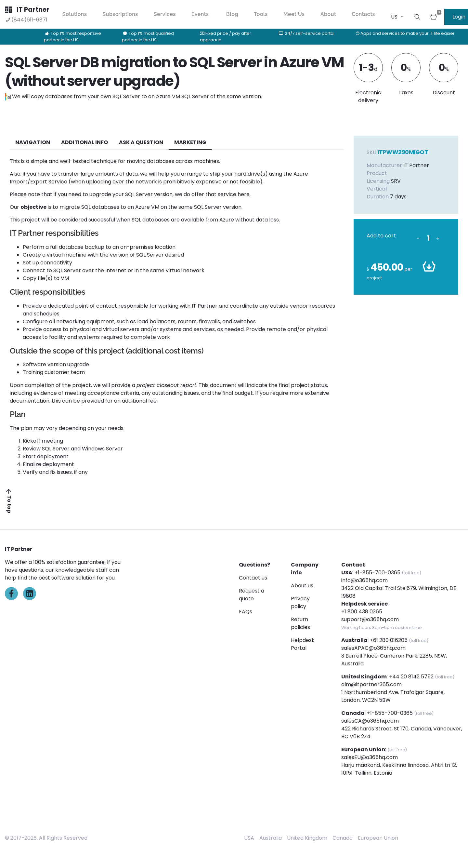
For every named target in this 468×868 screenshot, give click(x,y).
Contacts (363, 14)
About (328, 14)
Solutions (75, 14)
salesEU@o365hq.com (370, 757)
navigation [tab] (33, 142)
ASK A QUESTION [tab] (141, 142)
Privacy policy (300, 602)
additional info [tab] (84, 142)
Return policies (300, 623)
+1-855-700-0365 (377, 573)
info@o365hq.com (364, 580)
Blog (232, 14)
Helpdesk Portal (303, 644)
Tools (261, 14)
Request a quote (252, 595)
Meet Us (294, 14)
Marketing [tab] (190, 142)
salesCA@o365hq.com (370, 721)
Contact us (253, 578)
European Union (378, 838)
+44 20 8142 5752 (411, 677)
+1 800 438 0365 (362, 612)
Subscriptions (120, 14)
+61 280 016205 (389, 640)
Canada (343, 838)
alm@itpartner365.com (371, 684)
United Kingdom (307, 838)
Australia (271, 838)
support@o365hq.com (370, 619)
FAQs (246, 612)
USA (249, 838)
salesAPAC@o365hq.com (373, 648)
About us (302, 586)
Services (165, 14)
